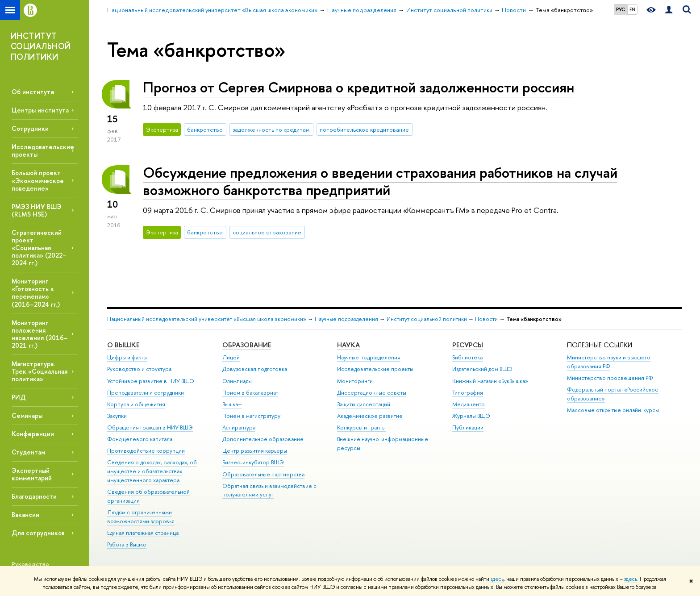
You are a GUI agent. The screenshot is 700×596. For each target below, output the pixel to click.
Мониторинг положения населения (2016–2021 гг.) (40, 334)
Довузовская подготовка (255, 369)
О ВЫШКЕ (123, 345)
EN (632, 9)
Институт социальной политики (427, 319)
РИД (19, 397)
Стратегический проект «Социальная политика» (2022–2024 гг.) (39, 248)
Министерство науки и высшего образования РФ (609, 362)
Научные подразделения (346, 319)
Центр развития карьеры (255, 451)
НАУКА (348, 345)
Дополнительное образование (263, 439)
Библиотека (467, 357)
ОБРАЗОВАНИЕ (247, 345)
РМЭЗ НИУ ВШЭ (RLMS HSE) (37, 210)
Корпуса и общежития (136, 404)
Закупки (117, 416)
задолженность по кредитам (271, 129)
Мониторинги (355, 381)
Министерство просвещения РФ (610, 378)
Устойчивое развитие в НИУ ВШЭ (151, 381)
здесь (497, 579)
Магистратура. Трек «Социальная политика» (40, 371)
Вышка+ (232, 404)
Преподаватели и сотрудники (146, 393)
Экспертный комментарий (32, 474)
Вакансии (25, 515)
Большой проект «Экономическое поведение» (38, 180)
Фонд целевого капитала (140, 439)
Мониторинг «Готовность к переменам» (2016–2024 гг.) (36, 292)
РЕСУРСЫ (468, 345)
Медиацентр (469, 404)
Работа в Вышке (127, 544)
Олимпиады (237, 381)
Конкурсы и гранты (361, 427)
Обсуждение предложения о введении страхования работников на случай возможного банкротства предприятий (380, 181)
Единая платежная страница (143, 533)
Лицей (231, 357)
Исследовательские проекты (375, 369)
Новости (486, 319)
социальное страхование (267, 232)
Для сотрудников (38, 533)
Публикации (468, 427)
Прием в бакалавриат (250, 393)
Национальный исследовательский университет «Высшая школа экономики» (207, 319)
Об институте (33, 92)
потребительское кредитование (364, 129)
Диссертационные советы (372, 393)
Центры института (40, 110)
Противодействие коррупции (146, 451)
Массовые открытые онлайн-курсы (613, 410)
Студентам (28, 452)
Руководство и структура (139, 369)
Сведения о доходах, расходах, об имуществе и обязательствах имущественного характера (152, 471)
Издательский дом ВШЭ (482, 369)
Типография (468, 393)
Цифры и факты (127, 357)
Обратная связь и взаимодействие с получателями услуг (269, 490)
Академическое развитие (370, 416)
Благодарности (34, 496)
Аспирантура (239, 427)
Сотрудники (30, 128)
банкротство (205, 129)
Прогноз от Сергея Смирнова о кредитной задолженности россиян (358, 87)
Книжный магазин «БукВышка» (490, 381)
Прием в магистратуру (251, 416)
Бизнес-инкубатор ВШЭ (253, 462)
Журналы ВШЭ (471, 416)
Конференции (33, 434)
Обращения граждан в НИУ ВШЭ (150, 427)
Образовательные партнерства (263, 474)
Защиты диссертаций (364, 404)
